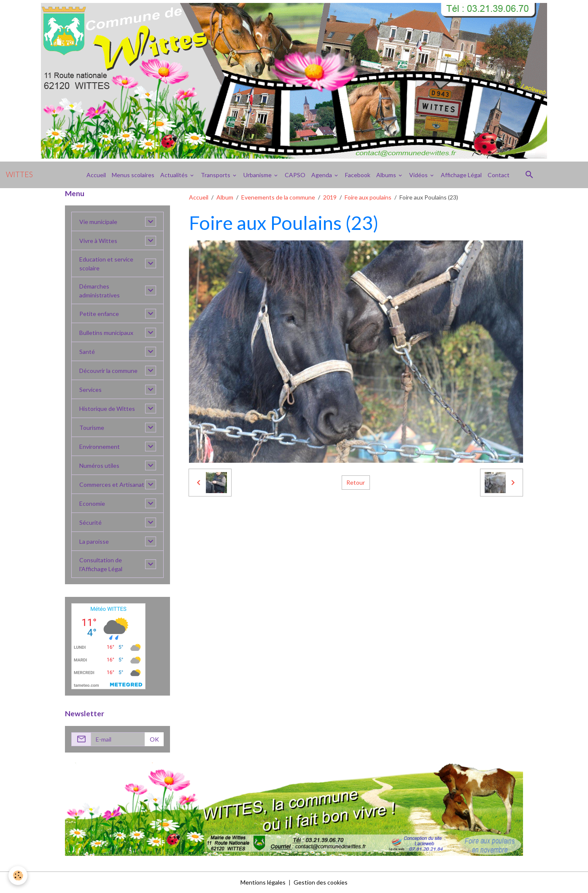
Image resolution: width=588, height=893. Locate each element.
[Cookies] (18, 875)
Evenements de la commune (278, 197)
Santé (87, 352)
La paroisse (94, 541)
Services (90, 390)
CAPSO (295, 175)
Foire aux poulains (368, 197)
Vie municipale (98, 222)
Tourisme (92, 428)
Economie (92, 503)
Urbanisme (258, 175)
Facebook (358, 175)
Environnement (100, 446)
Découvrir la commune (108, 371)
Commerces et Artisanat (112, 484)
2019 (330, 197)
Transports (216, 175)
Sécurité (90, 522)
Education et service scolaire (106, 264)
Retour (356, 482)
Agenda (322, 175)
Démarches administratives (100, 291)
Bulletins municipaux (106, 333)
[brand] (19, 175)
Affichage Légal (461, 175)
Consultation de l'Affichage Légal (101, 564)
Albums (387, 175)
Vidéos (419, 175)
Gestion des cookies (321, 882)
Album (225, 197)
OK (154, 739)
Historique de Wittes (107, 409)
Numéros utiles (99, 465)
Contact (499, 175)
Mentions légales (263, 882)
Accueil (96, 175)
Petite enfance (99, 314)
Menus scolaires (133, 175)
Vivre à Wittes (98, 241)
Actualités (175, 175)
